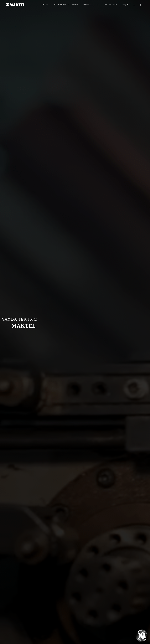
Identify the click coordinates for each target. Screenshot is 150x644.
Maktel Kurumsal (60, 5)
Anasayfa (45, 5)
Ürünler (75, 5)
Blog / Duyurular (110, 5)
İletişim (125, 5)
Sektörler (87, 5)
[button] (140, 5)
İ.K (98, 5)
